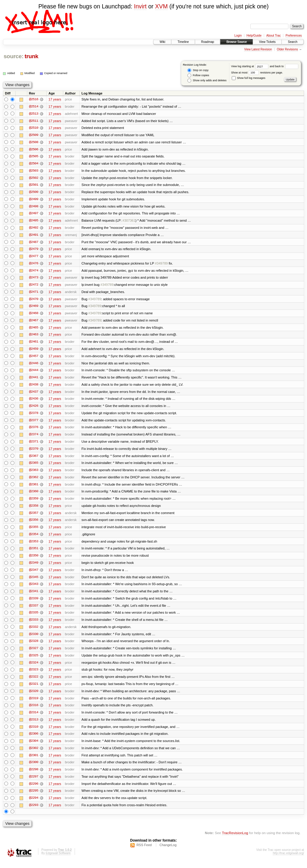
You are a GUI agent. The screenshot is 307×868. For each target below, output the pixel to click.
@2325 (34, 661)
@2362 (34, 481)
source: (13, 56)
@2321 (34, 690)
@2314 (34, 718)
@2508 (34, 142)
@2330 (34, 639)
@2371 (34, 445)
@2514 (34, 106)
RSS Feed (144, 852)
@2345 (34, 582)
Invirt (140, 6)
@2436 (34, 402)
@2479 (34, 250)
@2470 (34, 301)
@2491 (34, 236)
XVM (161, 6)
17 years (55, 99)
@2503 (34, 171)
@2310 (34, 733)
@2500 (34, 193)
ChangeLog (168, 852)
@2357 (34, 517)
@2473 (34, 279)
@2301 (34, 762)
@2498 (34, 207)
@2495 (34, 222)
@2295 (34, 798)
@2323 (34, 675)
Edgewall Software (58, 860)
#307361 (129, 222)
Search (293, 42)
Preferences (294, 36)
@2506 (34, 150)
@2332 (34, 632)
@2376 (34, 430)
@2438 (34, 387)
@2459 (34, 351)
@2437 (34, 394)
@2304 (34, 747)
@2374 (34, 438)
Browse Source (237, 42)
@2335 (34, 618)
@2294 (34, 805)
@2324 (34, 668)
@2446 (34, 366)
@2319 (34, 704)
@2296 (34, 790)
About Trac (273, 36)
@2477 (34, 258)
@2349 (34, 567)
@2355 (34, 531)
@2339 (34, 603)
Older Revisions (287, 49)
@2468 (34, 315)
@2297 (34, 783)
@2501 (34, 186)
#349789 (161, 265)
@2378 (34, 416)
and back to (284, 66)
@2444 (34, 373)
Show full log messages (249, 78)
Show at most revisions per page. (257, 73)
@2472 (34, 286)
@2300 (34, 769)
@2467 (34, 322)
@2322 (34, 682)
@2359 (34, 502)
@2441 (34, 380)
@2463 (34, 337)
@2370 (34, 452)
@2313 (34, 726)
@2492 (34, 229)
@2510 (34, 128)
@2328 (34, 646)
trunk (31, 56)
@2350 (34, 560)
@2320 (34, 697)
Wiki (162, 42)
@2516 (34, 99)
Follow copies (198, 75)
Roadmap (208, 42)
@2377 (34, 423)
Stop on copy (198, 70)
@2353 (34, 546)
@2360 (34, 495)
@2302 (34, 754)
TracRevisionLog (235, 840)
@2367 (34, 459)
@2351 (34, 553)
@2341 (34, 596)
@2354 (34, 538)
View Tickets (267, 42)
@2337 (34, 610)
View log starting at (250, 66)
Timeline (183, 42)
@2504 (34, 164)
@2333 (34, 625)
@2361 (34, 488)
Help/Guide (254, 36)
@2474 (34, 272)
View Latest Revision (258, 49)
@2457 (34, 358)
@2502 (34, 178)
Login (238, 36)
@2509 (34, 135)
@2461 (34, 344)
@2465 (34, 330)
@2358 (34, 510)
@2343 (34, 589)
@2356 (34, 524)
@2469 (34, 308)
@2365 (34, 466)
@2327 (34, 654)
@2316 (34, 711)
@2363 (34, 474)
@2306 (34, 740)
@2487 (34, 243)
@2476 (34, 265)
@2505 (34, 157)
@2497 (34, 214)
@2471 (34, 294)
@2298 (34, 776)
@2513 (34, 114)
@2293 (34, 812)
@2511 (34, 121)
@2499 (34, 200)
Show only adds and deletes (207, 81)
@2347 (34, 574)
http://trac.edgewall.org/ (288, 860)
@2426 (34, 409)
